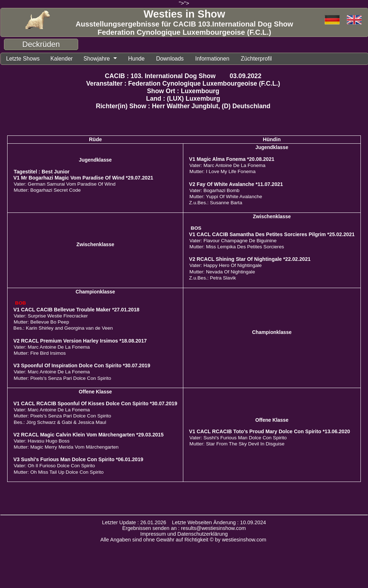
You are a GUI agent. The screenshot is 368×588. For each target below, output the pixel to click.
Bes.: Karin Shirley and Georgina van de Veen (63, 329)
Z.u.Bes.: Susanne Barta (216, 204)
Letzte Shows (25, 59)
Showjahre (104, 59)
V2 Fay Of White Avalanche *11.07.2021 (236, 185)
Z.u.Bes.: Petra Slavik (213, 279)
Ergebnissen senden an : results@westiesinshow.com (184, 529)
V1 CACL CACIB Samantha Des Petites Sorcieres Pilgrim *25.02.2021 (272, 235)
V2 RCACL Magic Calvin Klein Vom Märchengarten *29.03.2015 (88, 436)
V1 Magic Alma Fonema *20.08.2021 (232, 160)
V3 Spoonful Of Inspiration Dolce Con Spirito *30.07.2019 (82, 367)
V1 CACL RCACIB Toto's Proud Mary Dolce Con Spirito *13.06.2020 (270, 432)
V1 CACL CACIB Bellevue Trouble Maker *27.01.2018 (76, 311)
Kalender (67, 59)
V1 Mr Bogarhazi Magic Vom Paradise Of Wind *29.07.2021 (83, 179)
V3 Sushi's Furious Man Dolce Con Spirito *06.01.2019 (78, 460)
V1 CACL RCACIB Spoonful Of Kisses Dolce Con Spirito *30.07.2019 (95, 405)
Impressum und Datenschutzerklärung (184, 535)
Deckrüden (41, 44)
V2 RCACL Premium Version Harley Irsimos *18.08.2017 (80, 342)
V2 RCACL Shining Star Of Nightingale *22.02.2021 (250, 260)
